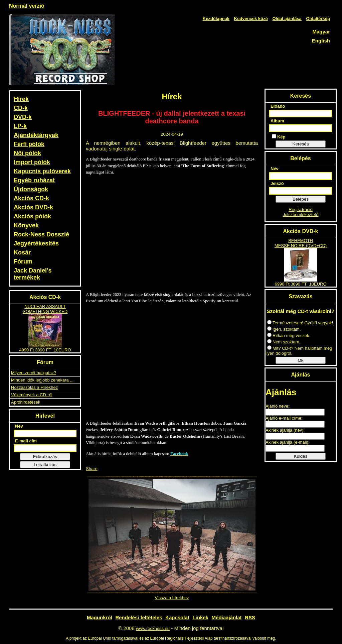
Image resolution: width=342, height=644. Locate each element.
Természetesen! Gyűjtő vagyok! (300, 323)
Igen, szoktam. (284, 329)
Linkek (200, 617)
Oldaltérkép (318, 19)
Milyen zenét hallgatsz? (34, 373)
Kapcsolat (177, 617)
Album (277, 121)
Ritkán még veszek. (289, 336)
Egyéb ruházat (34, 180)
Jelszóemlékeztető (301, 214)
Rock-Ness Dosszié (41, 234)
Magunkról (100, 617)
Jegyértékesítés (36, 243)
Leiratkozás (45, 465)
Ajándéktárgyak (36, 135)
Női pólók (27, 153)
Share (92, 469)
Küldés (301, 456)
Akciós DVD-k (33, 207)
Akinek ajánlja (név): (285, 430)
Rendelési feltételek (139, 617)
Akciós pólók (32, 216)
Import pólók (32, 162)
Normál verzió (27, 6)
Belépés (301, 199)
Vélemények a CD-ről (32, 395)
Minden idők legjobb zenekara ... (42, 380)
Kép (279, 137)
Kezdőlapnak (216, 19)
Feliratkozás (45, 457)
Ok (300, 360)
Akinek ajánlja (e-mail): (288, 442)
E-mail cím (26, 441)
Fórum (23, 261)
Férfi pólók (29, 144)
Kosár (22, 252)
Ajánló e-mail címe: (284, 418)
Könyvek (26, 225)
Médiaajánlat (227, 617)
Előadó (278, 106)
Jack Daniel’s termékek (33, 274)
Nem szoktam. (284, 342)
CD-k (21, 108)
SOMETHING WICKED (45, 311)
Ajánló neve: (278, 406)
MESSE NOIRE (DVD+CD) (301, 246)
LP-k (20, 126)
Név (19, 426)
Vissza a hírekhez (172, 598)
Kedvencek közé (251, 19)
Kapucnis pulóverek (42, 171)
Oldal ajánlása (287, 19)
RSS (250, 617)
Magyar (321, 32)
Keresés (301, 144)
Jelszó (277, 183)
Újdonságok (31, 189)
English (321, 41)
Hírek (21, 99)
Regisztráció (301, 209)
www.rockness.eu (153, 628)
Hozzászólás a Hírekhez (34, 387)
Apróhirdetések (26, 402)
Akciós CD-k (31, 198)
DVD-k (23, 117)
